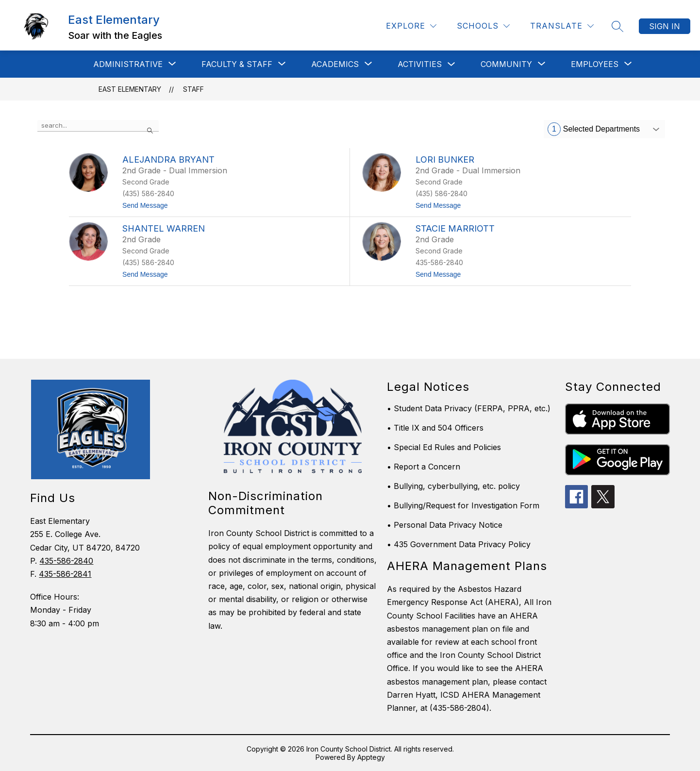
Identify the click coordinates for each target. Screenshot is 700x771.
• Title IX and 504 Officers (435, 428)
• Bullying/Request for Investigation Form (463, 505)
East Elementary (130, 89)
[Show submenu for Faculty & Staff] (237, 64)
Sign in (665, 26)
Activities (420, 64)
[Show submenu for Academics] (335, 64)
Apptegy (371, 757)
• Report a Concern (424, 467)
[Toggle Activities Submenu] (451, 64)
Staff (193, 89)
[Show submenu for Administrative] (128, 64)
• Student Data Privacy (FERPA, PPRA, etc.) (469, 408)
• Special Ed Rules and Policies (444, 447)
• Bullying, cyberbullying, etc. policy (453, 486)
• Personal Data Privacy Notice (445, 525)
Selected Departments (594, 129)
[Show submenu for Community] (506, 64)
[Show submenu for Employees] (595, 64)
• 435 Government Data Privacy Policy (459, 544)
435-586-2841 (65, 574)
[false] (98, 126)
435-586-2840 (66, 561)
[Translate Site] (562, 26)
